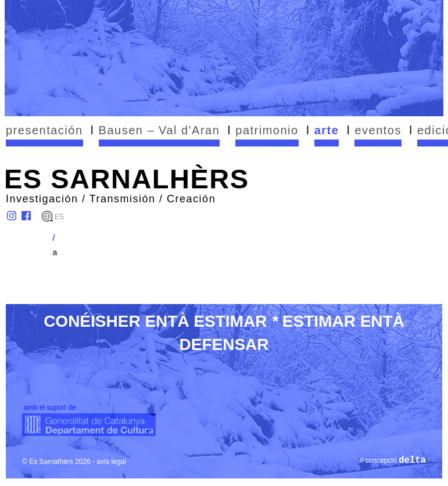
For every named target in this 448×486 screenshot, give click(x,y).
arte (327, 130)
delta (412, 460)
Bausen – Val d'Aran (160, 130)
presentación (44, 130)
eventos (378, 130)
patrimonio (267, 130)
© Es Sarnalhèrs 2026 (56, 462)
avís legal (111, 462)
